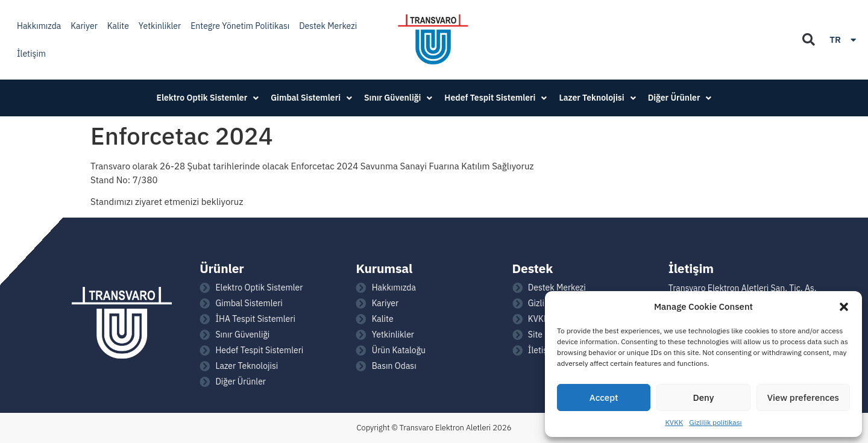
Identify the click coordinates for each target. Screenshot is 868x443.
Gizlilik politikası (715, 422)
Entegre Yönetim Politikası (240, 26)
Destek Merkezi (328, 26)
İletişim (31, 54)
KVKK (674, 422)
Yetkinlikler (160, 26)
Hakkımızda (39, 26)
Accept (604, 397)
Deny (704, 397)
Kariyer (84, 26)
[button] (844, 307)
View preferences (803, 397)
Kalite (118, 26)
